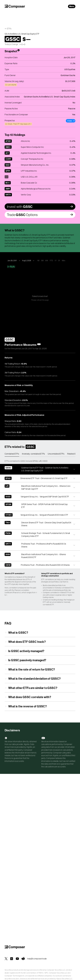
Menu (72, 6)
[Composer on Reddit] (23, 959)
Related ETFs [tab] (73, 454)
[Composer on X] (6, 959)
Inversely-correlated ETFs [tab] (33, 454)
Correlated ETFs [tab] (12, 454)
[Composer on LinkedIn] (12, 959)
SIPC (46, 973)
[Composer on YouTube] (17, 959)
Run (11, 267)
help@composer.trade (37, 959)
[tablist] (40, 454)
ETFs (9, 29)
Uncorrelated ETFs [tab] (56, 454)
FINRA (41, 973)
